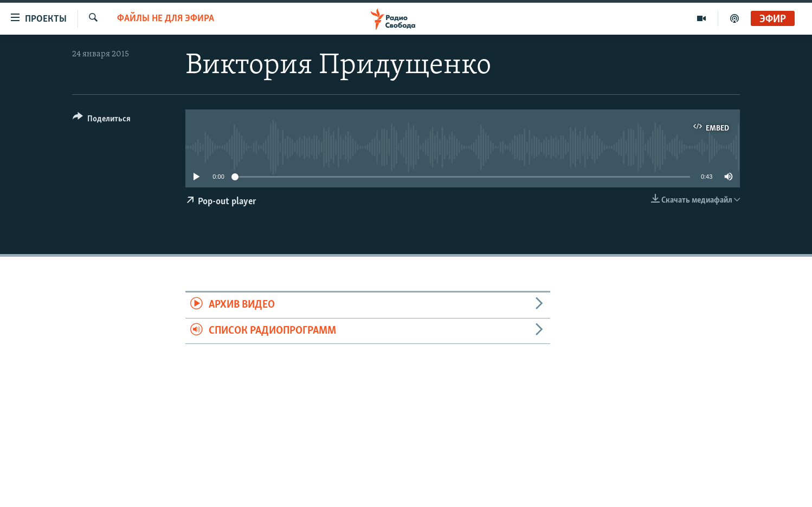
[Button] (102, 121)
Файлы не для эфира (166, 19)
